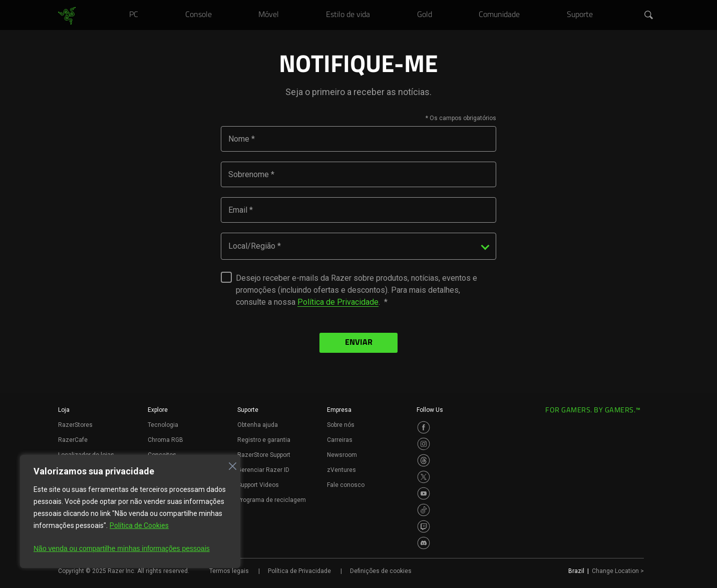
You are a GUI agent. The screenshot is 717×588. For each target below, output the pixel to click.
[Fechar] (230, 463)
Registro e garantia (264, 440)
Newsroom (342, 455)
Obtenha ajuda (258, 425)
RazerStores (75, 425)
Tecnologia (163, 425)
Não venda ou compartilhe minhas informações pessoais (122, 548)
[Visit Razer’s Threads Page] (424, 460)
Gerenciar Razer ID (263, 470)
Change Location (618, 571)
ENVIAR (359, 343)
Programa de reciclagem (272, 500)
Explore (158, 410)
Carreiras (340, 440)
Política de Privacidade (338, 302)
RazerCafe (73, 440)
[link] (67, 16)
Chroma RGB (165, 440)
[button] (649, 16)
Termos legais (229, 571)
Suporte (248, 410)
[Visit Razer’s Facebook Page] (424, 427)
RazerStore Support (264, 455)
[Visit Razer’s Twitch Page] (424, 526)
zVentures (341, 470)
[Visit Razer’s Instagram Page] (424, 444)
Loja (64, 410)
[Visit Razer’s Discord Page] (424, 543)
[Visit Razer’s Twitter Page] (424, 477)
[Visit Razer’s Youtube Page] (424, 493)
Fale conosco (346, 485)
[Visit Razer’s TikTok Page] (424, 510)
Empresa (339, 410)
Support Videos (258, 485)
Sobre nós (341, 425)
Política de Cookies (139, 525)
